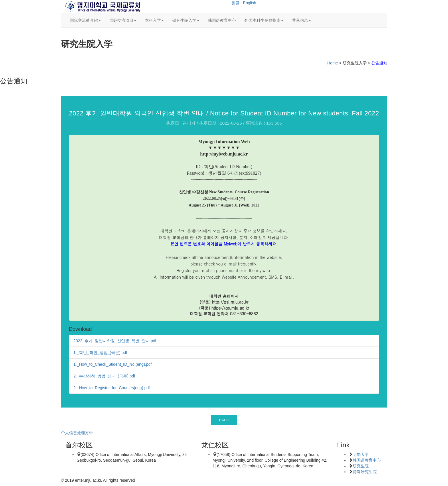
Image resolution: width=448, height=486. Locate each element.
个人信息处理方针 (77, 433)
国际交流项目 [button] (123, 20)
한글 (236, 3)
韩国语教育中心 (222, 20)
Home (332, 63)
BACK (224, 420)
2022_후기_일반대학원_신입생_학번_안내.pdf (115, 341)
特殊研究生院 (365, 472)
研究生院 (361, 466)
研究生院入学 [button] (186, 20)
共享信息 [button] (301, 20)
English (250, 3)
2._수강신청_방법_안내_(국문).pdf (104, 376)
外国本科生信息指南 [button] (264, 20)
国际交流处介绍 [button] (85, 20)
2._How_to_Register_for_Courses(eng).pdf (112, 388)
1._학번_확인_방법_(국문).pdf (100, 353)
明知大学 (361, 454)
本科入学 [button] (154, 20)
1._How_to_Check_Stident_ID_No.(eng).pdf (113, 364)
